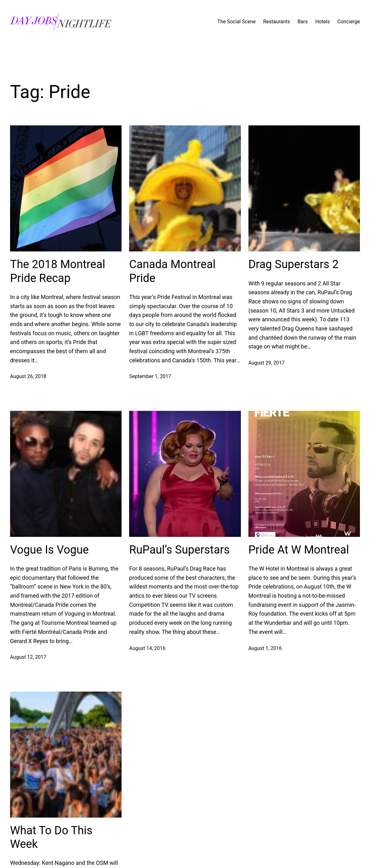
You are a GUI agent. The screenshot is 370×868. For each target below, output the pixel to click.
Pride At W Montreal (299, 550)
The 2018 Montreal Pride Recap (58, 271)
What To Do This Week (51, 837)
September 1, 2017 (150, 376)
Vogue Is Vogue (49, 550)
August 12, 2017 (28, 657)
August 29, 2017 (267, 363)
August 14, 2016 (147, 648)
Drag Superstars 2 (293, 264)
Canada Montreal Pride (172, 271)
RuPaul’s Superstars (179, 550)
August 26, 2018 (28, 376)
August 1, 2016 (265, 648)
